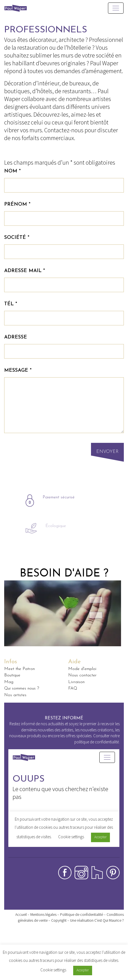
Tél (11, 304)
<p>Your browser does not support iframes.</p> (64, 803)
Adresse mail (24, 271)
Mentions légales (43, 914)
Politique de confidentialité (82, 914)
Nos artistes (15, 695)
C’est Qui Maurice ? (109, 920)
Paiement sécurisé (59, 514)
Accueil (21, 914)
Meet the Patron (19, 669)
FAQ (73, 688)
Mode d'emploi (82, 669)
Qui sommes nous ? (22, 688)
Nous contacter (82, 675)
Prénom (17, 204)
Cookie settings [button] (53, 970)
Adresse (16, 337)
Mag (9, 682)
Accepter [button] (83, 970)
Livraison (76, 682)
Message (18, 370)
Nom (12, 171)
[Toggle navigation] (116, 8)
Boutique (12, 675)
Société (17, 238)
